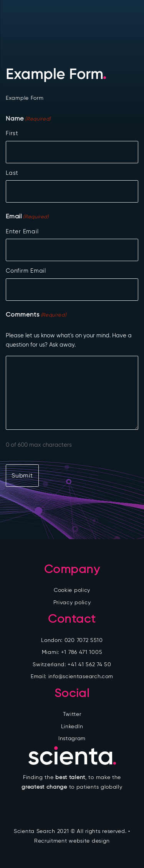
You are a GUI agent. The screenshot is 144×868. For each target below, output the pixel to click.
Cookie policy (72, 590)
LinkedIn (72, 726)
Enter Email (22, 231)
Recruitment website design (72, 841)
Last (12, 173)
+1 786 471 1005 (82, 652)
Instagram (72, 738)
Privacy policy (72, 602)
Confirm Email (26, 271)
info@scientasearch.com (81, 676)
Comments (36, 315)
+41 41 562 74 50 (89, 664)
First (12, 133)
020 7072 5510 (84, 640)
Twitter (72, 714)
